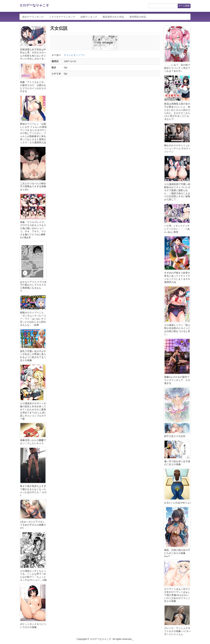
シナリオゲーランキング (62, 17)
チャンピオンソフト (75, 55)
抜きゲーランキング (33, 17)
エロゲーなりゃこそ (34, 5)
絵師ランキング (89, 17)
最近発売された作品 (113, 17)
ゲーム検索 (184, 6)
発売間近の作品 (138, 17)
